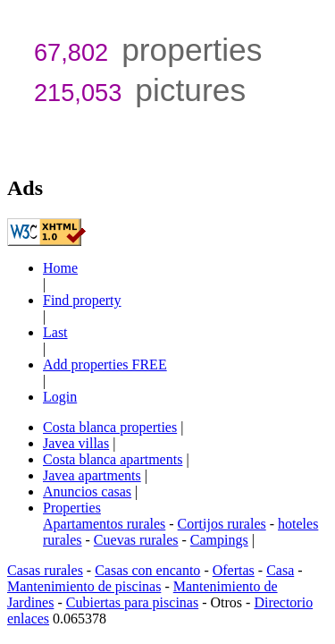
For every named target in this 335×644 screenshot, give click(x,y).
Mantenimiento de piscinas (84, 586)
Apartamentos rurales (104, 524)
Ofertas (234, 570)
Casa (280, 570)
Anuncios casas (87, 491)
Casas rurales (45, 570)
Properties (72, 508)
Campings (219, 540)
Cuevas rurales (136, 540)
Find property (82, 300)
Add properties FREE (105, 364)
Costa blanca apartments (113, 459)
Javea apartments (92, 475)
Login (60, 397)
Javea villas (76, 443)
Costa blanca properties (110, 427)
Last (55, 332)
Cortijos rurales (222, 524)
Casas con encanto (147, 570)
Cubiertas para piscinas (132, 602)
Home (60, 268)
